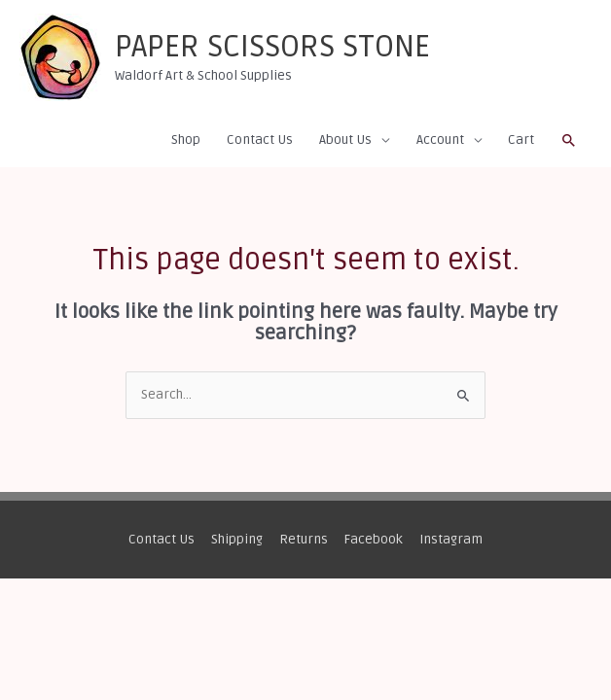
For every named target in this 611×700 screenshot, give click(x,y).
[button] (569, 141)
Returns (304, 539)
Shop (186, 140)
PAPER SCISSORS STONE (272, 47)
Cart (521, 140)
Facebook (373, 539)
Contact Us (260, 140)
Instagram (451, 539)
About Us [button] (345, 140)
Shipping (237, 539)
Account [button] (440, 140)
